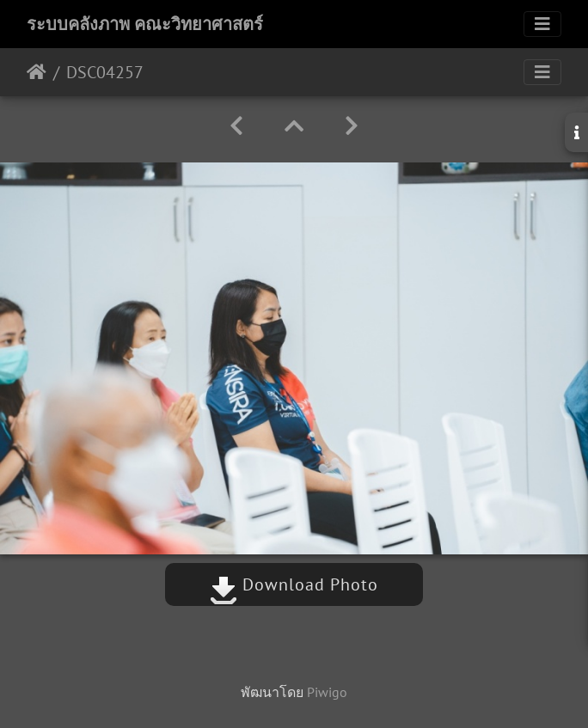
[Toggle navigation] (542, 24)
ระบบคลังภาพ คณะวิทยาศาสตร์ (145, 24)
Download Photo (294, 584)
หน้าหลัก (37, 72)
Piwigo (327, 692)
